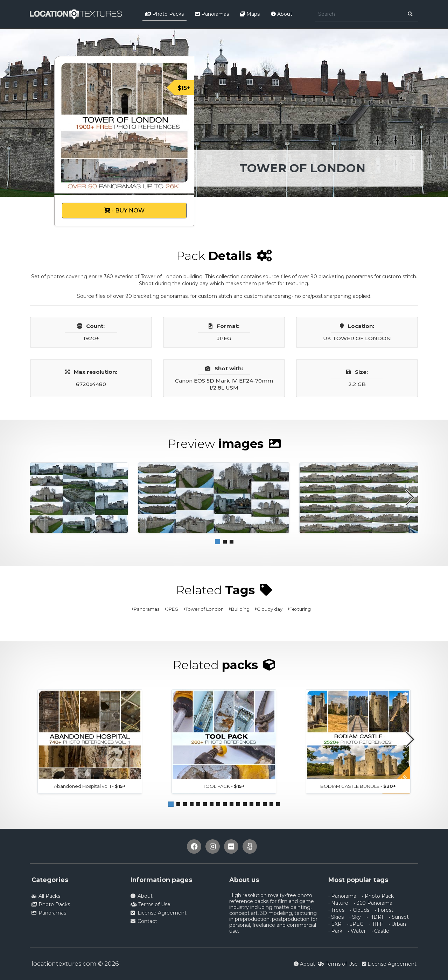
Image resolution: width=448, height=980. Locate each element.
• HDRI (375, 917)
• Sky (355, 917)
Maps (250, 14)
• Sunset (399, 917)
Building (240, 609)
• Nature (338, 903)
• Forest (384, 910)
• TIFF (376, 924)
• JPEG (355, 924)
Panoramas (212, 14)
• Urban (397, 924)
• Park (335, 931)
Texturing (300, 609)
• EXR (335, 924)
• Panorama (342, 896)
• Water (357, 931)
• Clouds (360, 910)
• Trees (336, 910)
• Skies (336, 917)
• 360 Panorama (373, 903)
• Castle (380, 931)
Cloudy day (270, 609)
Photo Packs (164, 14)
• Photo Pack (378, 896)
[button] (218, 542)
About (282, 14)
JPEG (172, 609)
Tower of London (205, 609)
